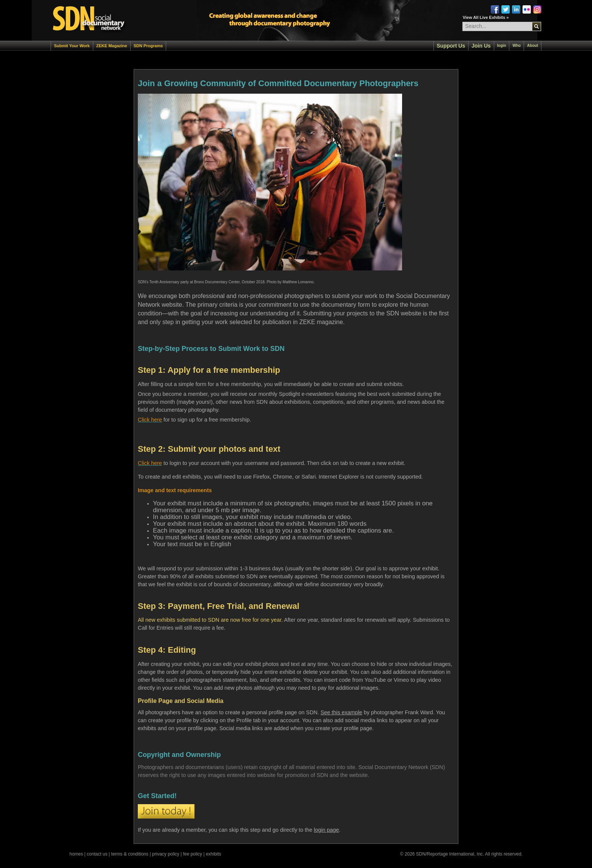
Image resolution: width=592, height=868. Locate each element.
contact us (97, 854)
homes (76, 854)
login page (326, 830)
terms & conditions (130, 854)
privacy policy (166, 854)
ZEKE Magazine (112, 46)
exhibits (214, 854)
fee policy (193, 854)
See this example (341, 712)
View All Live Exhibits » (486, 17)
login (502, 46)
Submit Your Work (72, 46)
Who (516, 46)
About (533, 46)
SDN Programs (148, 46)
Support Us (451, 46)
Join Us (481, 46)
